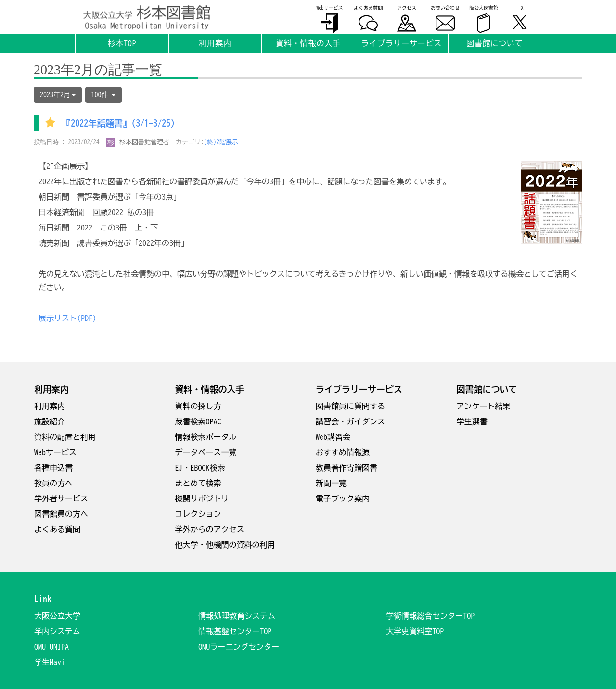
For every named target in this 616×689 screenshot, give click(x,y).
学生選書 (472, 421)
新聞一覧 (331, 483)
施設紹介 (50, 421)
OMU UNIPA (51, 647)
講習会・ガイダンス (350, 421)
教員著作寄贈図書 (346, 468)
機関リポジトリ (202, 498)
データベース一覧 (206, 452)
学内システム (57, 631)
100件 (103, 95)
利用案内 (50, 406)
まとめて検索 (198, 483)
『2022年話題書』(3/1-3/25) (118, 124)
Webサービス (55, 452)
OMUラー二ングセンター (239, 647)
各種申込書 (53, 468)
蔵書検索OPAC (198, 421)
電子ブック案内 (343, 498)
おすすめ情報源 (343, 452)
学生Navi (50, 662)
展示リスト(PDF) (67, 318)
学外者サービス (61, 498)
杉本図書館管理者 (138, 142)
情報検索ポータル (206, 437)
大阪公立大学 (57, 616)
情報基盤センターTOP (235, 631)
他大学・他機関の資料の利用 (225, 545)
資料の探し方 (198, 406)
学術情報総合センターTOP (430, 616)
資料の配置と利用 (65, 437)
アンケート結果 (484, 406)
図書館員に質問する (350, 406)
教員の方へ (53, 483)
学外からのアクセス (210, 529)
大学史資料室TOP (415, 631)
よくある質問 (57, 529)
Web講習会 (333, 437)
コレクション (198, 514)
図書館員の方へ (61, 514)
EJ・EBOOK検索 (200, 468)
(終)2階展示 (221, 142)
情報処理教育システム (237, 616)
